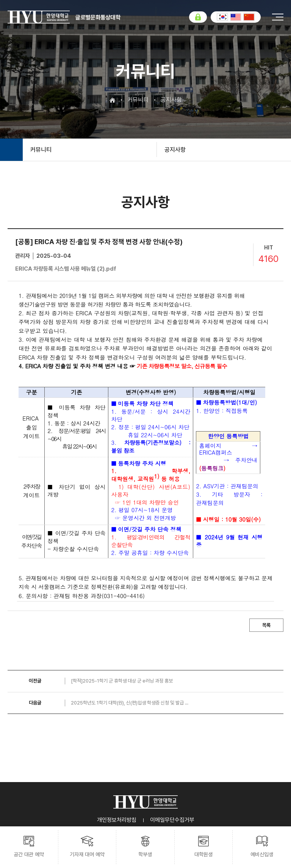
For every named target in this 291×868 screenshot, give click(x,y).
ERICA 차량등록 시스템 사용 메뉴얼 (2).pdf (66, 269)
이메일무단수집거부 (172, 820)
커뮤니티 (41, 150)
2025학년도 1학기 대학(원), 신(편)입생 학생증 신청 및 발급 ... (130, 703)
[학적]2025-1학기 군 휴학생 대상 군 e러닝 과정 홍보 (122, 681)
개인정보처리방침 (117, 820)
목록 (266, 625)
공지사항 (175, 150)
